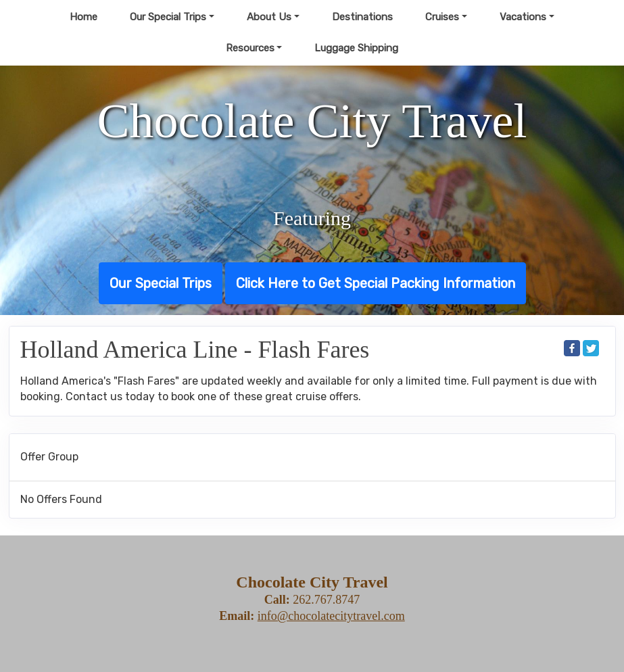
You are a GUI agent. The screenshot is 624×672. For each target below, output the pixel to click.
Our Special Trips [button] (168, 17)
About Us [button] (269, 17)
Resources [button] (250, 48)
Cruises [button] (442, 17)
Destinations (362, 17)
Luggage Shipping (356, 48)
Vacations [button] (523, 17)
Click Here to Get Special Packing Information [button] (376, 283)
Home (83, 17)
